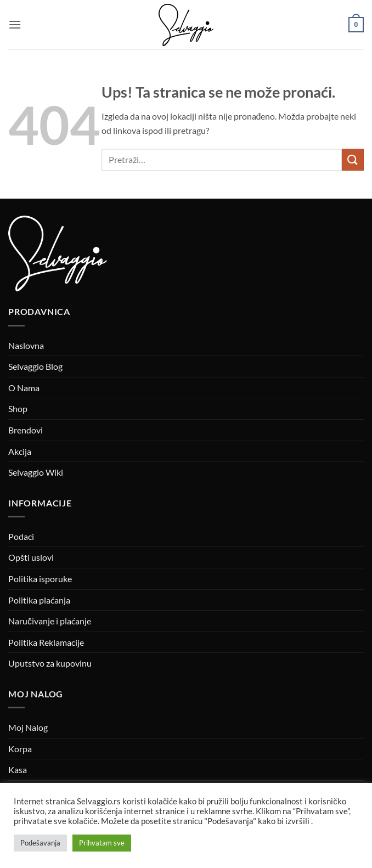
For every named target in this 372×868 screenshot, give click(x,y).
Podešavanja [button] (40, 843)
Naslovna (26, 345)
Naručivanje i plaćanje (50, 621)
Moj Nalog (28, 727)
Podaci (21, 536)
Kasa (18, 770)
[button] (15, 24)
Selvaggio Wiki (36, 472)
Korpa (20, 749)
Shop (18, 408)
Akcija (20, 451)
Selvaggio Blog (35, 366)
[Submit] (353, 159)
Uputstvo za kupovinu (50, 663)
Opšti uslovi (31, 557)
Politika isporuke (40, 579)
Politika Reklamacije (46, 642)
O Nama (24, 388)
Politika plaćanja (39, 600)
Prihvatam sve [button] (102, 843)
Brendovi (26, 430)
